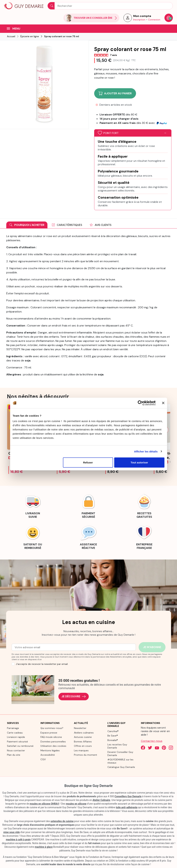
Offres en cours (83, 746)
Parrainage (13, 728)
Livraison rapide (16, 737)
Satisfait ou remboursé (20, 746)
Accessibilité (48, 755)
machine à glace (44, 847)
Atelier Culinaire (101, 800)
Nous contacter (16, 750)
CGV (43, 759)
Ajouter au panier (115, 93)
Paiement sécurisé (17, 742)
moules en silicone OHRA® (44, 804)
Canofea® (113, 731)
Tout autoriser (139, 462)
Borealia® (113, 740)
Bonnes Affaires (83, 742)
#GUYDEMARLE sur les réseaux (120, 761)
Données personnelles (53, 742)
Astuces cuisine (83, 737)
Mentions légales (50, 750)
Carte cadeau (15, 733)
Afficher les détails (146, 451)
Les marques (81, 750)
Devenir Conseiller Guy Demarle (120, 754)
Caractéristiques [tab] (67, 225)
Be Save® (113, 736)
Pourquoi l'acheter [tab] (27, 225)
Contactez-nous (152, 741)
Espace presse (49, 733)
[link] (33, 506)
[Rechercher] (110, 6)
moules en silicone (76, 804)
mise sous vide (12, 832)
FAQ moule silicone (51, 737)
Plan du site (14, 755)
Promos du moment (86, 755)
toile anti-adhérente (127, 807)
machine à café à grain (18, 840)
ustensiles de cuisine (62, 821)
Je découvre (74, 697)
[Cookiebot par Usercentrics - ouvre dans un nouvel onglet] (140, 403)
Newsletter (80, 728)
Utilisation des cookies (53, 746)
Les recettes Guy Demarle (117, 746)
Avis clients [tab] (101, 225)
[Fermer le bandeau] (163, 403)
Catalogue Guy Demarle (121, 767)
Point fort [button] (108, 133)
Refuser (88, 462)
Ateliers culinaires (84, 733)
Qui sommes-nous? (52, 728)
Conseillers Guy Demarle (128, 796)
